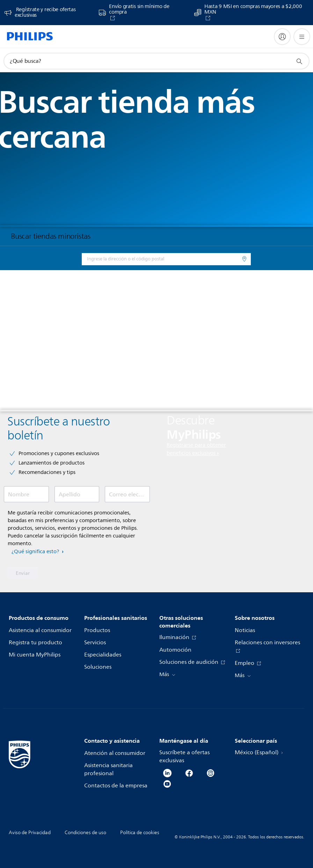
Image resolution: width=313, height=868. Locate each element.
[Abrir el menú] (302, 37)
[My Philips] (282, 37)
